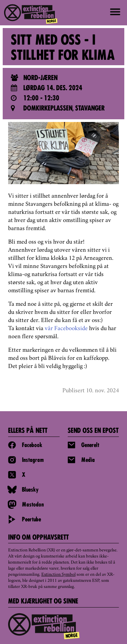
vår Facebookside (66, 329)
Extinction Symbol (58, 575)
